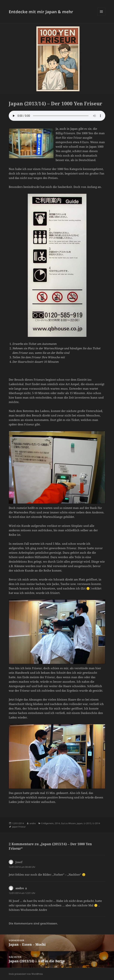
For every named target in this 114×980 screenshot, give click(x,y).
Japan (80, 823)
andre (33, 823)
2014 (57, 823)
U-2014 (96, 823)
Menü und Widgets (101, 15)
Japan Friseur (19, 827)
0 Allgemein (47, 823)
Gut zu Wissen (68, 823)
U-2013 (87, 823)
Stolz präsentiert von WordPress (26, 974)
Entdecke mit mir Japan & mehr (41, 12)
